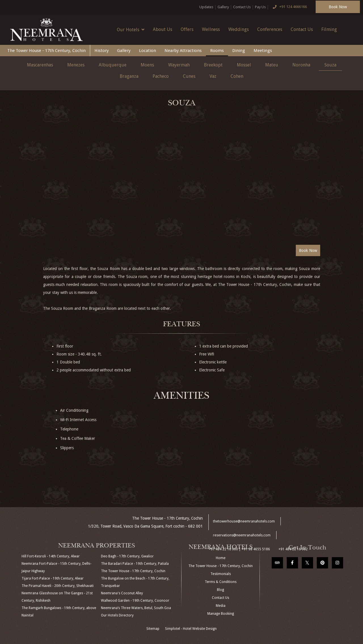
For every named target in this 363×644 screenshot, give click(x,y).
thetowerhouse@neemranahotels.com (244, 521)
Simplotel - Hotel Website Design (191, 629)
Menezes (76, 65)
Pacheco (161, 76)
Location (147, 51)
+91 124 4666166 (288, 7)
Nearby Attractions (183, 51)
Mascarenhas (40, 65)
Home (221, 558)
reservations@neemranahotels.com (242, 535)
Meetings (263, 51)
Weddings (239, 29)
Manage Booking (221, 614)
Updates (206, 7)
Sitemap (153, 629)
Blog (220, 590)
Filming (329, 29)
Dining (239, 51)
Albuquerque (113, 65)
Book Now (338, 7)
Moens (147, 65)
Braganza (129, 76)
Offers (187, 29)
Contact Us (242, 7)
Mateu (272, 65)
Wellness (211, 29)
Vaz (213, 76)
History (102, 51)
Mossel (244, 65)
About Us (162, 29)
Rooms (217, 51)
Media (221, 606)
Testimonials (221, 574)
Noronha (301, 65)
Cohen (237, 76)
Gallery (223, 7)
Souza (330, 65)
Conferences (270, 29)
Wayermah (179, 65)
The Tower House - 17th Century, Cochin (47, 51)
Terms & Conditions (221, 582)
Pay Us (260, 7)
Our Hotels (131, 30)
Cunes (189, 76)
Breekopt (213, 65)
